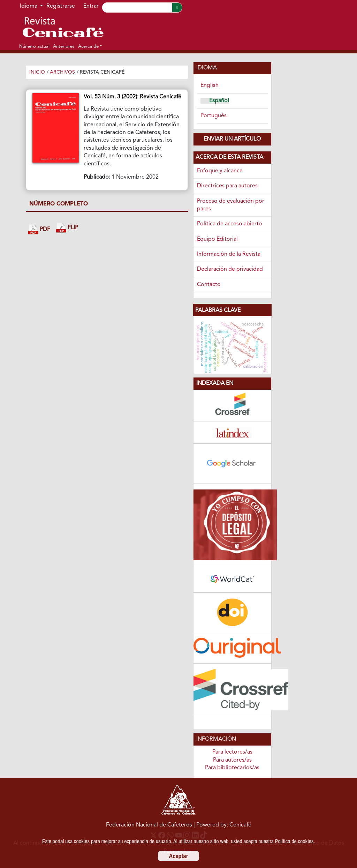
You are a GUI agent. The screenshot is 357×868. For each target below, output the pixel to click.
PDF (39, 230)
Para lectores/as (232, 752)
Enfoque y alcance (220, 171)
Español (219, 101)
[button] (90, 46)
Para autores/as (232, 760)
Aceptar (179, 856)
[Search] (137, 8)
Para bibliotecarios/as (232, 768)
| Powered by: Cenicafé (222, 825)
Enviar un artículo (232, 139)
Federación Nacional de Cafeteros (149, 825)
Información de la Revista (229, 254)
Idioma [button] (29, 6)
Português (214, 116)
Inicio (37, 72)
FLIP (67, 228)
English (210, 85)
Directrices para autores (227, 186)
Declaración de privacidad (230, 269)
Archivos (62, 72)
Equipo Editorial (217, 239)
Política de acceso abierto (230, 224)
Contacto (209, 285)
